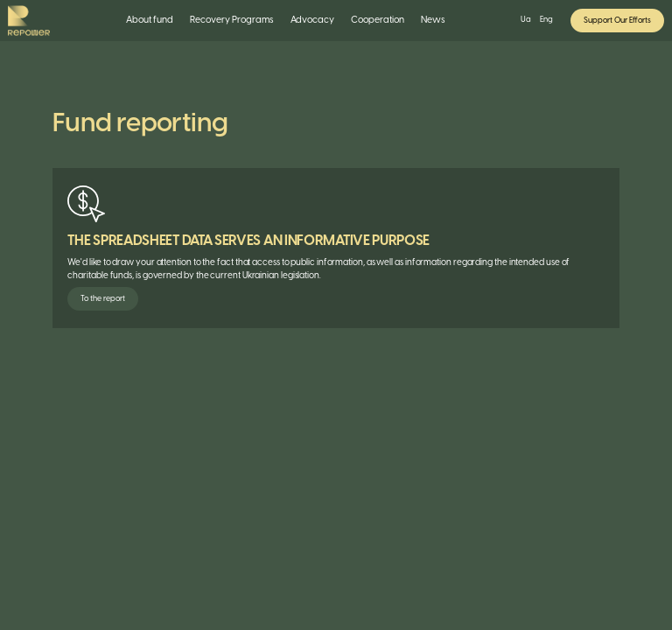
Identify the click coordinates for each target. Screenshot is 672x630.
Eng (546, 20)
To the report (103, 299)
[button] (150, 21)
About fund (150, 21)
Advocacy (312, 21)
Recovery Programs (232, 21)
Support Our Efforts (617, 21)
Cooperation (378, 21)
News (433, 21)
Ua (526, 20)
